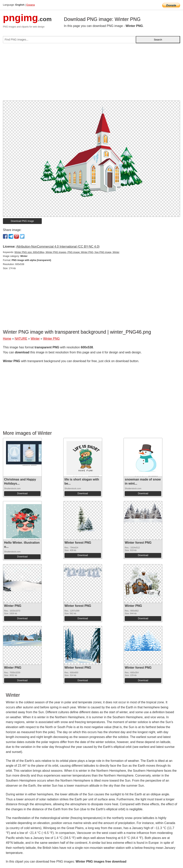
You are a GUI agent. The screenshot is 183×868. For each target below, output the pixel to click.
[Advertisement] (91, 73)
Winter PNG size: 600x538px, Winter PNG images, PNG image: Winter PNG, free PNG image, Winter (67, 252)
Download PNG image (22, 221)
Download (22, 493)
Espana (31, 5)
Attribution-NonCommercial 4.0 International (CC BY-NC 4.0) (58, 247)
